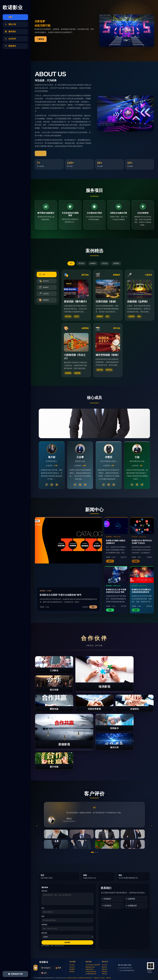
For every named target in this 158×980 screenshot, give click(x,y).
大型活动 (105, 263)
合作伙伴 (72, 967)
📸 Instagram (46, 968)
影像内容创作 (90, 969)
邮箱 (43, 916)
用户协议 (102, 978)
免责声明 (108, 978)
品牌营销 (116, 263)
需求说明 (44, 891)
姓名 (43, 908)
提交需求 (67, 942)
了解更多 (41, 39)
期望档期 (44, 925)
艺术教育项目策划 (91, 974)
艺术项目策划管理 (91, 972)
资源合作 (104, 974)
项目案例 (72, 969)
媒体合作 (104, 967)
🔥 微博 (58, 968)
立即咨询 (41, 153)
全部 (71, 263)
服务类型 (44, 933)
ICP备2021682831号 (72, 978)
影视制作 (93, 263)
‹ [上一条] (37, 826)
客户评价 (72, 965)
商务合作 (104, 969)
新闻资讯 (72, 972)
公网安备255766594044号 (85, 978)
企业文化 (104, 965)
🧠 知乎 (44, 973)
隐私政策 (96, 978)
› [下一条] (152, 826)
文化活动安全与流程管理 (93, 965)
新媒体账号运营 (90, 967)
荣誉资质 (104, 972)
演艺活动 (81, 263)
